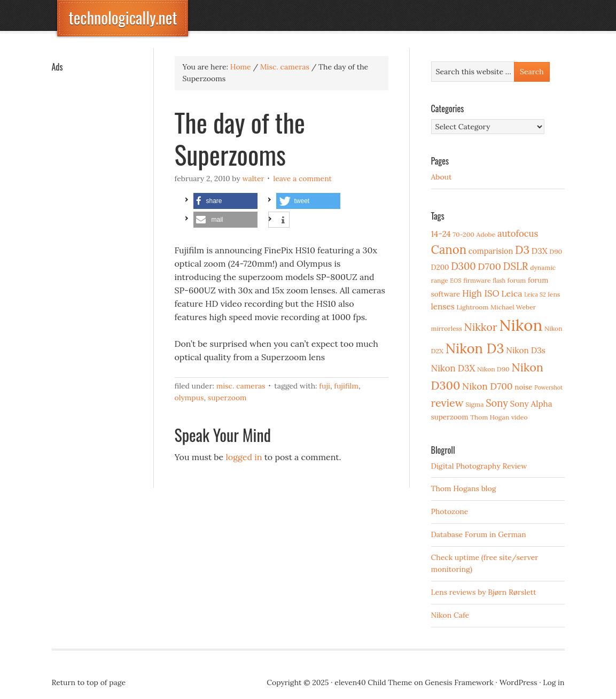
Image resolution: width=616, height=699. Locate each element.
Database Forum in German (479, 534)
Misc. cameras (241, 386)
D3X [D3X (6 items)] (540, 251)
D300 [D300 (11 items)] (463, 266)
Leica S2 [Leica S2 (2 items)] (535, 294)
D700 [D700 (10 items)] (489, 266)
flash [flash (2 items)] (499, 281)
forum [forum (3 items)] (517, 280)
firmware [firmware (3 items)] (477, 280)
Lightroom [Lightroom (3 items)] (473, 307)
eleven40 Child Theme (373, 682)
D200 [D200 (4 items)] (440, 267)
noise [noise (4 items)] (523, 387)
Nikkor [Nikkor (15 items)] (481, 327)
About (442, 177)
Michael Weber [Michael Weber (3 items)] (513, 307)
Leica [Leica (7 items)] (512, 293)
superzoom (227, 398)
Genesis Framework (459, 682)
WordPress (518, 682)
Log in (553, 682)
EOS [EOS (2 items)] (455, 281)
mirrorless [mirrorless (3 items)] (447, 328)
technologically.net (123, 17)
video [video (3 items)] (520, 417)
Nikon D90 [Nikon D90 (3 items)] (493, 369)
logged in (244, 457)
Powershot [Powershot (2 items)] (548, 387)
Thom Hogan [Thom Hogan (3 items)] (490, 417)
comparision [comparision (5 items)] (491, 251)
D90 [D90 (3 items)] (556, 251)
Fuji (325, 386)
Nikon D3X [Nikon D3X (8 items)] (453, 368)
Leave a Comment (302, 178)
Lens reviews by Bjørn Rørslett (484, 592)
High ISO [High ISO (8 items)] (481, 293)
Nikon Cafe (450, 615)
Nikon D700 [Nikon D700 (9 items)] (487, 386)
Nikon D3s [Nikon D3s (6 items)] (526, 350)
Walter (253, 178)
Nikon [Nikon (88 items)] (521, 325)
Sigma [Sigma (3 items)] (474, 404)
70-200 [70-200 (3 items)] (463, 234)
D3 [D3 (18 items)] (522, 250)
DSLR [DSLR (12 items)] (516, 266)
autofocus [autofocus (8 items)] (518, 234)
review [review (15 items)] (447, 403)
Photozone (450, 511)
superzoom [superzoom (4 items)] (450, 417)
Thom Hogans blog (464, 488)
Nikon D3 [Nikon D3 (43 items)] (475, 348)
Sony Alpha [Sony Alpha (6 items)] (531, 404)
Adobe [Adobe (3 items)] (486, 234)
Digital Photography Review (479, 466)
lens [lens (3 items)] (554, 294)
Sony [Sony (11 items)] (497, 403)
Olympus (189, 398)
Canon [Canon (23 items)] (449, 250)
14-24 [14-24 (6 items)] (441, 234)
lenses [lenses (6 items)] (443, 306)
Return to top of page (89, 682)
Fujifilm (346, 386)
